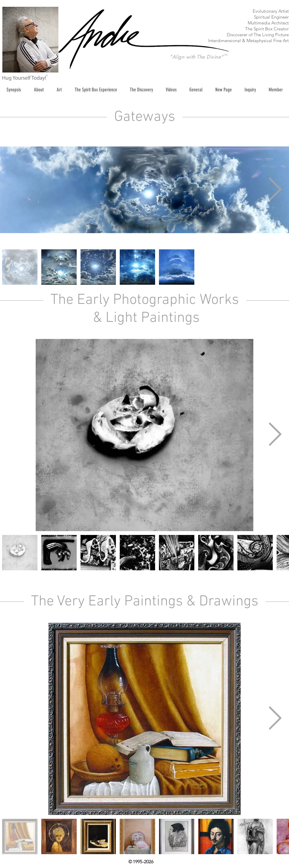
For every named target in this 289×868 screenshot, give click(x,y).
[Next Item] (275, 190)
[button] (59, 90)
